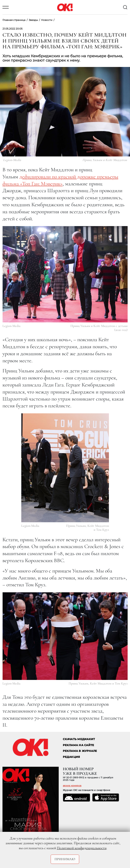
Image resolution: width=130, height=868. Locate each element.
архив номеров (72, 786)
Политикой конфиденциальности (82, 848)
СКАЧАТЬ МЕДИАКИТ (79, 739)
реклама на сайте (78, 745)
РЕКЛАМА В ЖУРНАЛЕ (80, 751)
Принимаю (65, 859)
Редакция (71, 757)
